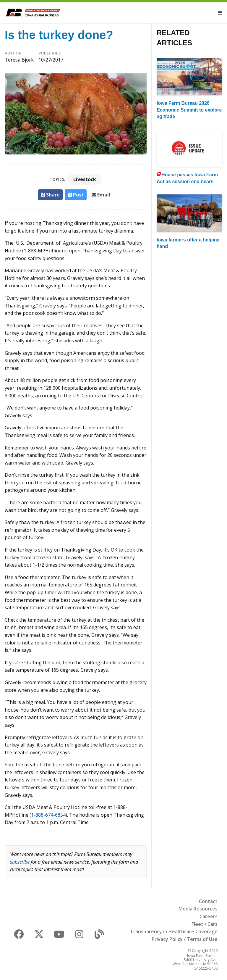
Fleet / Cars (205, 924)
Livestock (85, 179)
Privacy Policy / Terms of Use (185, 939)
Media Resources (198, 909)
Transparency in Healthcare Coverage (174, 931)
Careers (209, 916)
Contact (208, 901)
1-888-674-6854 (48, 815)
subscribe (20, 862)
